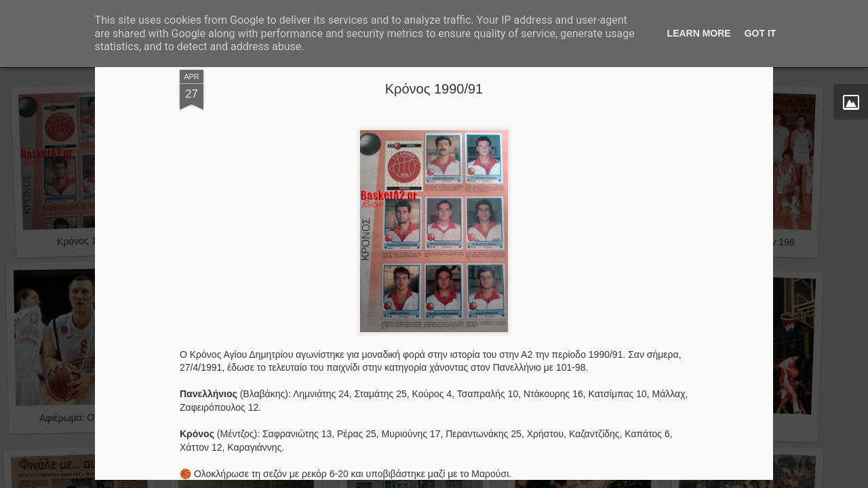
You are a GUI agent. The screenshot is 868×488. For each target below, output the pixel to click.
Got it (761, 33)
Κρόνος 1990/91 (434, 89)
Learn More (699, 33)
